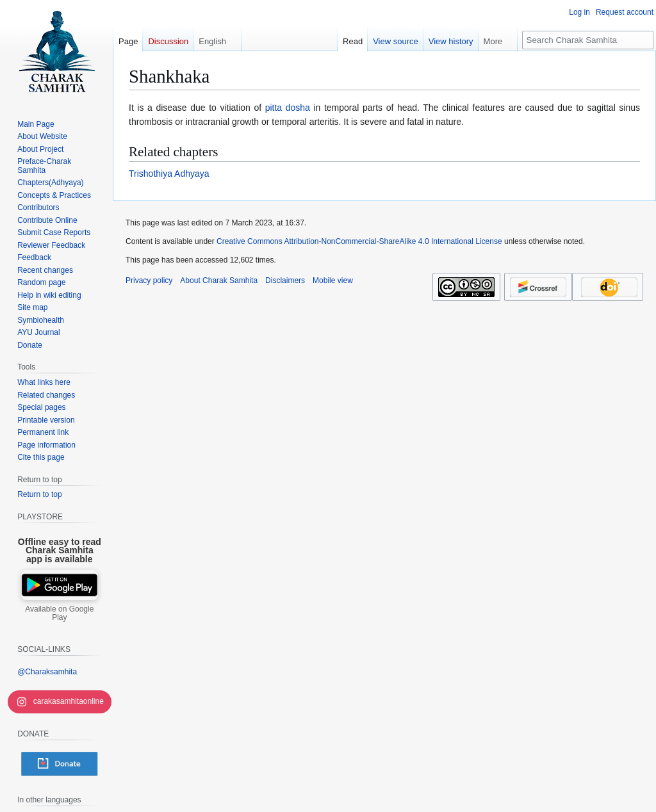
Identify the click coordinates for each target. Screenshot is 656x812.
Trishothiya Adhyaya (169, 174)
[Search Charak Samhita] (588, 40)
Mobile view (333, 280)
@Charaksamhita (47, 672)
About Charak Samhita (219, 280)
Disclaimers (285, 280)
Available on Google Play (59, 613)
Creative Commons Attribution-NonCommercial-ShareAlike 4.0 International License (359, 241)
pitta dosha (288, 108)
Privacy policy (149, 280)
